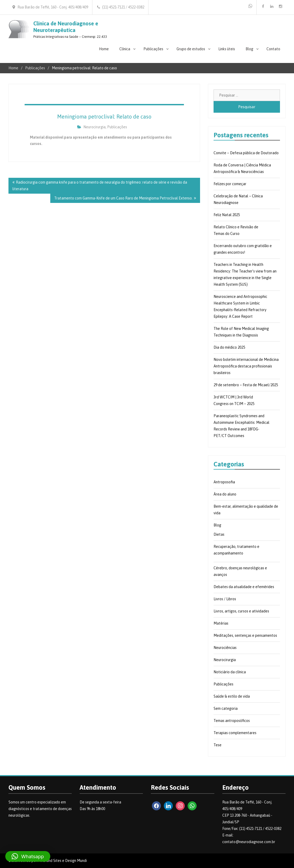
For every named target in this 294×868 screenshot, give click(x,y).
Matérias (221, 623)
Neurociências (225, 648)
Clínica (125, 49)
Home (104, 49)
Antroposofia (224, 482)
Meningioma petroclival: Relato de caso (104, 117)
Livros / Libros (225, 599)
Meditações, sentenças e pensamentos (245, 635)
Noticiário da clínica (230, 672)
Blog (249, 49)
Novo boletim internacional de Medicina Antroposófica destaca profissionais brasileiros (246, 366)
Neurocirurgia (94, 127)
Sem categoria (226, 708)
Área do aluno (225, 494)
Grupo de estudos (191, 49)
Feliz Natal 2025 (227, 215)
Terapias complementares (235, 733)
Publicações (153, 49)
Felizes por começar (230, 184)
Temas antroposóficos (232, 721)
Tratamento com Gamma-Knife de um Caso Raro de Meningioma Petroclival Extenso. (123, 198)
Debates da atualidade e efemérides (244, 587)
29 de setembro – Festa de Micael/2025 (246, 385)
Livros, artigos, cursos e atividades (241, 611)
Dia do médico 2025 (229, 347)
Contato (273, 49)
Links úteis (227, 49)
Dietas (219, 534)
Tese (218, 745)
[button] (28, 856)
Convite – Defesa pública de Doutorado (246, 153)
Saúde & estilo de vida (232, 696)
